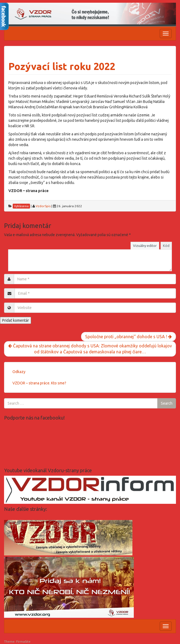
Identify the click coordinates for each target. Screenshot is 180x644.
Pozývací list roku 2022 (62, 66)
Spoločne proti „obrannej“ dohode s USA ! (129, 337)
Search (167, 403)
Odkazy (19, 372)
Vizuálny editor (145, 246)
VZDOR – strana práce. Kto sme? (39, 383)
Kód (166, 246)
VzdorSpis (43, 206)
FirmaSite (23, 641)
